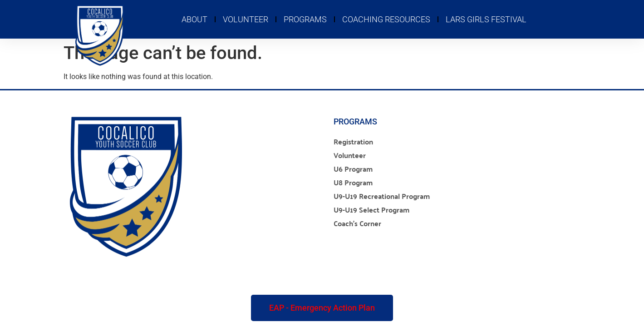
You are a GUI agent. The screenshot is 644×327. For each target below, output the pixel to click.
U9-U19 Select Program (371, 210)
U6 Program (353, 169)
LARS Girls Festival (486, 19)
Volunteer (246, 19)
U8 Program (353, 182)
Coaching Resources (386, 19)
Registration (353, 141)
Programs (305, 19)
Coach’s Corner (357, 223)
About (194, 19)
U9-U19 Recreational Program (382, 196)
